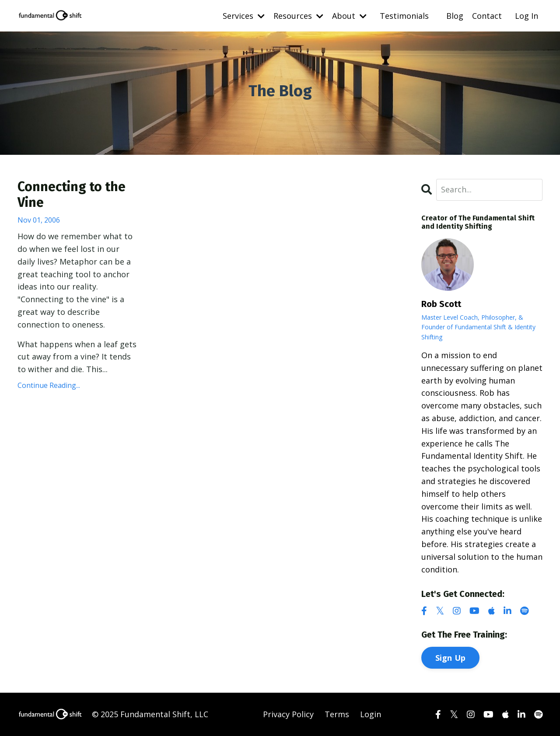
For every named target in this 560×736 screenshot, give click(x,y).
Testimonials (404, 16)
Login (371, 714)
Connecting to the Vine (72, 195)
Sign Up (451, 658)
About (349, 16)
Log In (527, 16)
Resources (298, 16)
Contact (487, 16)
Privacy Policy (288, 714)
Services (244, 16)
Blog (455, 16)
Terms (337, 714)
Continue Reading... (49, 385)
